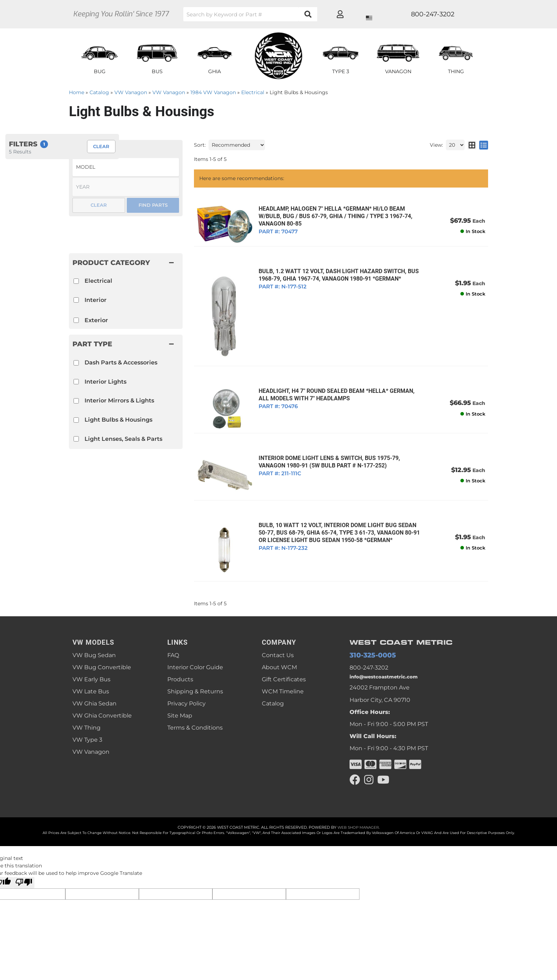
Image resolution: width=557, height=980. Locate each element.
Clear (99, 205)
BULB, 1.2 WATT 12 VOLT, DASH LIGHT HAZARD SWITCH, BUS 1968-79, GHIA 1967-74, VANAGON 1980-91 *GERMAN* (336, 273)
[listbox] (126, 167)
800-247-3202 (369, 653)
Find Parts (153, 205)
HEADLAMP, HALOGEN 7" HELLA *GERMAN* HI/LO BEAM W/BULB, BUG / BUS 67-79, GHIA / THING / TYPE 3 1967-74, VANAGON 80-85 (332, 216)
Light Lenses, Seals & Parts (123, 439)
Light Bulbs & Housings (118, 420)
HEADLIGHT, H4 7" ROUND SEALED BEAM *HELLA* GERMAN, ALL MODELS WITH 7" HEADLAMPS (339, 387)
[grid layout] (472, 145)
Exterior (96, 320)
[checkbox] (76, 363)
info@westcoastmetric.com (389, 663)
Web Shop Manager (358, 816)
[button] (273, 14)
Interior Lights (106, 382)
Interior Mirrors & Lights (119, 400)
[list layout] (484, 145)
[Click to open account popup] (462, 14)
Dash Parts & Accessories (121, 362)
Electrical (98, 281)
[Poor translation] (24, 871)
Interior (96, 300)
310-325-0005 (369, 640)
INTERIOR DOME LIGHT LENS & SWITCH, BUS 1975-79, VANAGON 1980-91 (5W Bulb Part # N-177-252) (326, 451)
